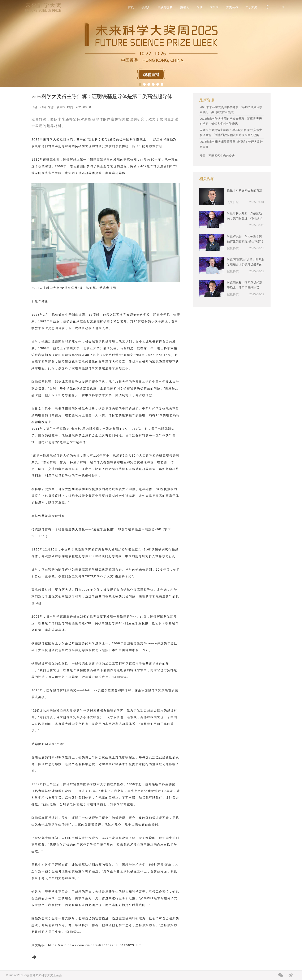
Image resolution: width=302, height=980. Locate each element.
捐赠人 (184, 7)
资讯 (199, 7)
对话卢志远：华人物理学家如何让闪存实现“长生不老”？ (245, 239)
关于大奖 (251, 7)
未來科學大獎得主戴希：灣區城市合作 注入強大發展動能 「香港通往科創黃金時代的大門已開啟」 (231, 135)
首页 (131, 7)
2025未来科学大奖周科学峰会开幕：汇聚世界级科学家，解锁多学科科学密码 (231, 121)
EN (282, 7)
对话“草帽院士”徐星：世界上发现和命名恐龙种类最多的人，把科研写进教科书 (245, 263)
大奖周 (214, 7)
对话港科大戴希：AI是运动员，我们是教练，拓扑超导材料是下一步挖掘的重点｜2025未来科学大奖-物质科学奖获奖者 (245, 217)
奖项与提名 (165, 7)
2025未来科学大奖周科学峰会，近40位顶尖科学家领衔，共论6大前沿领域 (231, 110)
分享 (39, 957)
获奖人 (146, 7)
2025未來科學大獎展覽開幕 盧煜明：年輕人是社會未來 (231, 144)
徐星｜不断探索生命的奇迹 (217, 156)
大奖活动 (232, 7)
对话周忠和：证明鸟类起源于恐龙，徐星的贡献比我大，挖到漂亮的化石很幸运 (245, 286)
